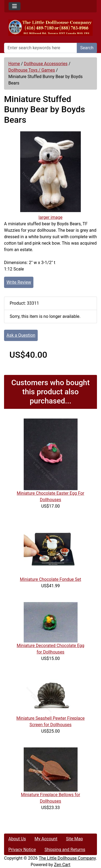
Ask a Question (21, 335)
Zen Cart (62, 865)
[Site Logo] (50, 28)
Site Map (74, 839)
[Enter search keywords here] (41, 48)
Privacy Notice (22, 850)
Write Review (19, 282)
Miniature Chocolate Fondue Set (50, 579)
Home (14, 64)
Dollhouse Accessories (46, 64)
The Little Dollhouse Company (67, 858)
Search (87, 48)
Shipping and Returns (65, 850)
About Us (17, 839)
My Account (46, 839)
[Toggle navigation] (15, 6)
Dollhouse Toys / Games (32, 70)
